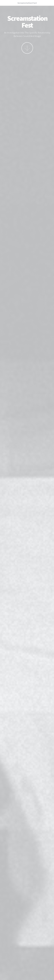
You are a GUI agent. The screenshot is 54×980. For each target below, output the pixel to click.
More (27, 48)
